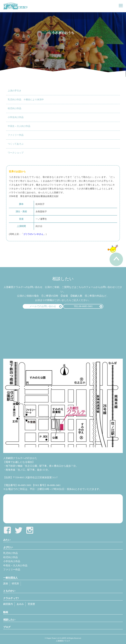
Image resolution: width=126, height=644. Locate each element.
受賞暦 (31, 604)
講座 (6, 584)
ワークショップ (16, 153)
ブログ (7, 627)
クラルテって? (11, 598)
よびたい (8, 547)
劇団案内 (8, 604)
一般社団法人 (10, 578)
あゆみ (20, 604)
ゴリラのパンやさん (33, 234)
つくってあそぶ (16, 144)
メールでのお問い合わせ (43, 306)
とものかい (9, 591)
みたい (7, 540)
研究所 (15, 584)
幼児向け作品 (15, 108)
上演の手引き (15, 91)
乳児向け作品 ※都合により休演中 (26, 100)
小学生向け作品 (16, 117)
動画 (6, 612)
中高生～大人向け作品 (19, 126)
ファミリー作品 (16, 135)
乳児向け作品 (10, 553)
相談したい (9, 620)
